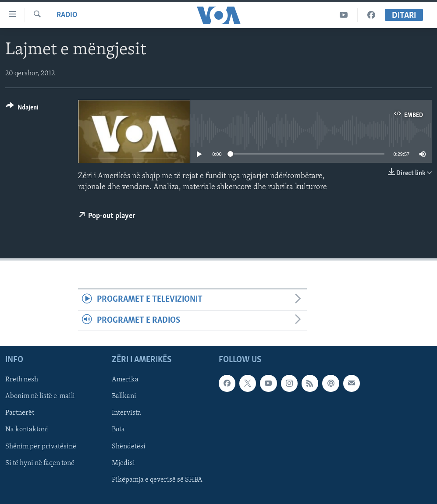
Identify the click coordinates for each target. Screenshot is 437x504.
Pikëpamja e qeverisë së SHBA (157, 480)
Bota (118, 430)
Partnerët (20, 413)
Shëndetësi (129, 447)
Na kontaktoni (27, 430)
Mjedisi (123, 463)
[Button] (22, 109)
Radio (67, 15)
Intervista (126, 413)
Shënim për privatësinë (41, 447)
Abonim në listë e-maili (40, 396)
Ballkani (124, 396)
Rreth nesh (22, 380)
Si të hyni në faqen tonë (40, 463)
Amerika (125, 380)
